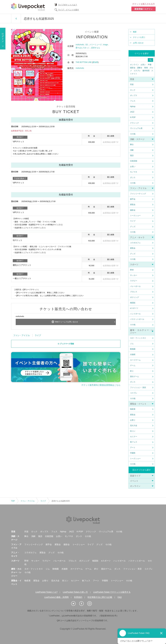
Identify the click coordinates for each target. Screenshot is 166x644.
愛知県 (95, 62)
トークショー (135, 216)
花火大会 (134, 426)
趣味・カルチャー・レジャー (16, 572)
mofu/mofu (80, 45)
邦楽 (132, 84)
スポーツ (134, 264)
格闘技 (133, 303)
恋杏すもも (96, 48)
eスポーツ (134, 308)
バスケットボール (137, 319)
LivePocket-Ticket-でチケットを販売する (112, 592)
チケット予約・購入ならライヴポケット (28, 7)
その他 (133, 134)
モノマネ (134, 172)
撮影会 (133, 68)
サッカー (134, 275)
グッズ (133, 227)
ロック (133, 90)
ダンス (133, 178)
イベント (134, 481)
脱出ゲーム (134, 376)
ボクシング (134, 297)
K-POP (133, 117)
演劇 (132, 150)
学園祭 (133, 453)
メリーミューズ (95, 45)
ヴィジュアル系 (136, 128)
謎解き (140, 68)
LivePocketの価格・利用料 (56, 597)
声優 (150, 65)
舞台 (132, 144)
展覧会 (133, 205)
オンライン (134, 65)
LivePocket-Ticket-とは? (46, 592)
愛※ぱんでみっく (83, 48)
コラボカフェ (135, 243)
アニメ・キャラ (137, 237)
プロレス (134, 292)
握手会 (133, 199)
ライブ (133, 221)
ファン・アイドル (138, 188)
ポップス (134, 95)
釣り (132, 371)
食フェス (134, 442)
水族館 (133, 354)
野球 (132, 270)
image (106, 45)
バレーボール (135, 286)
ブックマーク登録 (67, 343)
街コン (133, 431)
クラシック (134, 123)
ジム (132, 344)
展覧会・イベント (138, 404)
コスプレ (137, 71)
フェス (133, 101)
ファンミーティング (138, 194)
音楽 (132, 79)
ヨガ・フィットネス (138, 338)
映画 (146, 68)
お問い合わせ (138, 43)
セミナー (134, 437)
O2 (87, 45)
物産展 (133, 409)
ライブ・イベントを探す (69, 10)
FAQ (120, 597)
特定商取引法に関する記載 (100, 597)
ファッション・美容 (138, 387)
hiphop (133, 106)
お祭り (133, 420)
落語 (132, 155)
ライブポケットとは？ (68, 5)
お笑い (143, 65)
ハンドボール (135, 314)
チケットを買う (139, 37)
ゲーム (133, 365)
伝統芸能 (134, 161)
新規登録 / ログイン (144, 9)
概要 (135, 32)
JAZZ (132, 112)
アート (133, 448)
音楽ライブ (135, 476)
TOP (13, 501)
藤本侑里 (146, 71)
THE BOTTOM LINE (84, 62)
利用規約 (78, 597)
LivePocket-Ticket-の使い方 (75, 592)
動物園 (133, 349)
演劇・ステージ (137, 139)
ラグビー (134, 281)
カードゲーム (135, 360)
